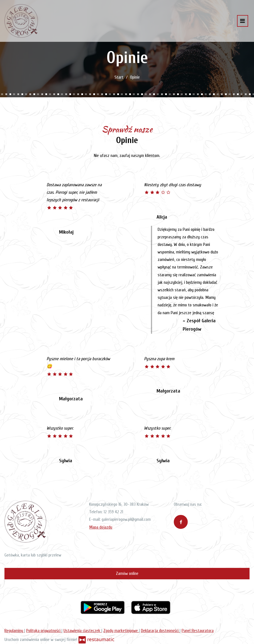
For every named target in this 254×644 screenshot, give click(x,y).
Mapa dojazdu (101, 527)
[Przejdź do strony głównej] (21, 21)
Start (119, 77)
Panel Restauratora (198, 631)
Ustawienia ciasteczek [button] (82, 631)
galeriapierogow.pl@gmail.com (126, 519)
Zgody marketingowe (121, 631)
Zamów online (127, 573)
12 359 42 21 (113, 512)
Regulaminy (14, 631)
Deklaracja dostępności (160, 631)
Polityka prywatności (44, 631)
